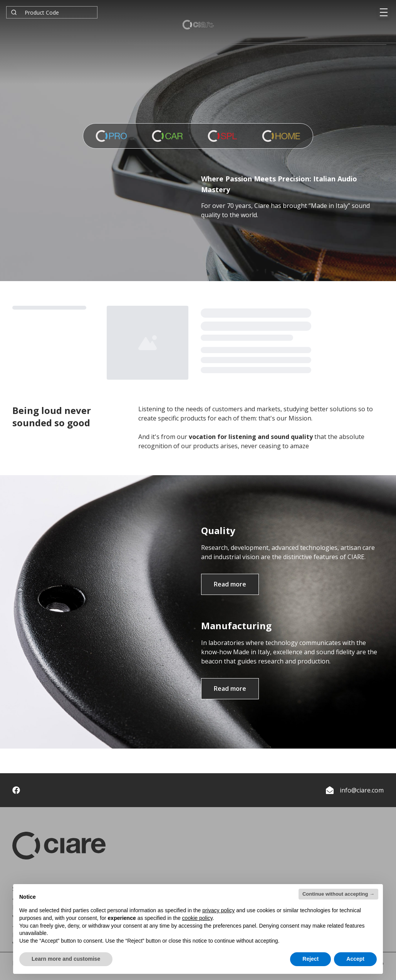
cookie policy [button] (197, 918)
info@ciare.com (362, 790)
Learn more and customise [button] (66, 959)
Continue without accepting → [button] (338, 894)
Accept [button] (355, 959)
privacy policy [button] (218, 910)
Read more (230, 584)
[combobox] (52, 12)
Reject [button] (310, 959)
